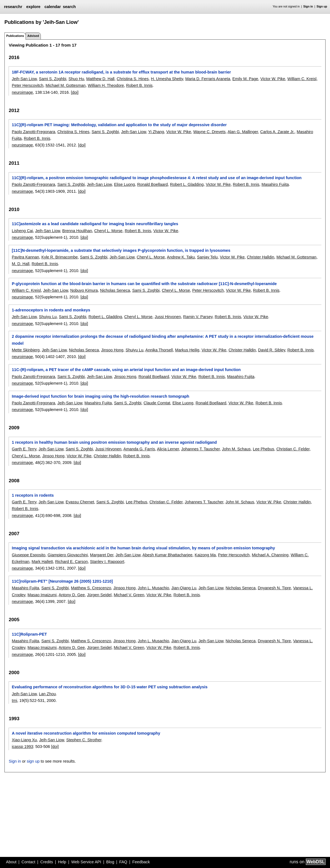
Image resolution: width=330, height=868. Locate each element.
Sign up (322, 7)
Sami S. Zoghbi (52, 79)
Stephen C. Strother (84, 740)
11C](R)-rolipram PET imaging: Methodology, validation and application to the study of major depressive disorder (119, 125)
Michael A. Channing (270, 555)
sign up (33, 761)
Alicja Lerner (168, 449)
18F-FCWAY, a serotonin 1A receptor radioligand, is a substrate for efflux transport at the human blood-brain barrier (121, 72)
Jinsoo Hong (112, 350)
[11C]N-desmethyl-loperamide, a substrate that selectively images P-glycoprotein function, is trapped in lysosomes (121, 250)
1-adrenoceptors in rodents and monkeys (51, 310)
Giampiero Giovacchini (68, 555)
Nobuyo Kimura (84, 290)
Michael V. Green (129, 595)
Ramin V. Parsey (198, 317)
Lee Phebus (263, 449)
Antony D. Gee (72, 595)
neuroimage (22, 92)
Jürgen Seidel (99, 595)
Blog (110, 862)
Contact (28, 862)
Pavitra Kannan (25, 257)
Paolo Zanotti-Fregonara (33, 132)
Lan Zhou (47, 694)
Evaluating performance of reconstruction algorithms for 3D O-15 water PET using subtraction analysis (110, 687)
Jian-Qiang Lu (184, 588)
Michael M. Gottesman (66, 85)
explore (33, 7)
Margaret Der (102, 555)
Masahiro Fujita (275, 184)
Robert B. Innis (139, 85)
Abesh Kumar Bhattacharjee (167, 555)
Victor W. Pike (273, 79)
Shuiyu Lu (48, 317)
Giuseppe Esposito (28, 555)
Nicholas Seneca (115, 290)
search (69, 7)
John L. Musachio (153, 588)
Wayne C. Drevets (209, 132)
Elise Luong (124, 184)
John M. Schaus (236, 449)
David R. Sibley (272, 350)
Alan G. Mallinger (243, 132)
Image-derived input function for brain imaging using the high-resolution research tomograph (100, 396)
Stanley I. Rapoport (107, 562)
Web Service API (86, 862)
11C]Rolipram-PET (29, 634)
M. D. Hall (20, 264)
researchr (13, 7)
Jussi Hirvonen (168, 317)
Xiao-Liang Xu (24, 740)
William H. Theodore (106, 85)
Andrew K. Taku (181, 257)
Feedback (141, 862)
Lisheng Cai (22, 231)
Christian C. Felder (293, 449)
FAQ (123, 862)
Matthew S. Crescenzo (91, 588)
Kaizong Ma (205, 555)
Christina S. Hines (133, 79)
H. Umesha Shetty (167, 79)
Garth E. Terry (24, 449)
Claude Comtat (157, 403)
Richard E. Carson (71, 562)
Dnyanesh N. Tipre (274, 588)
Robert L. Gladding (187, 184)
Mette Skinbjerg (26, 350)
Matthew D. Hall (100, 79)
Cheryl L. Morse (108, 231)
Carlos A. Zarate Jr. (277, 132)
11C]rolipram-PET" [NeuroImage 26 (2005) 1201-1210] (62, 581)
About (11, 862)
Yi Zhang (156, 132)
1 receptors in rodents (33, 495)
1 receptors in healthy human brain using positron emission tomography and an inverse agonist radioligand (114, 442)
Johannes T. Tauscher (200, 449)
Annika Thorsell (159, 350)
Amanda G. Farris (139, 449)
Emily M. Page (245, 79)
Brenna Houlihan (77, 231)
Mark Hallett (42, 562)
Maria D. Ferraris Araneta (208, 79)
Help (62, 862)
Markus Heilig (187, 350)
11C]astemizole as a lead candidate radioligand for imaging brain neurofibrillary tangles (95, 224)
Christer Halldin (261, 257)
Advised (33, 36)
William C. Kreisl (302, 79)
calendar (53, 7)
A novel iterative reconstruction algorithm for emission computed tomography (86, 733)
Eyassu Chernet (80, 502)
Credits (47, 862)
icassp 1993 (22, 747)
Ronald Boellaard (152, 184)
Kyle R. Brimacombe (60, 257)
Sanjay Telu (207, 257)
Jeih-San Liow (24, 79)
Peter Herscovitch (27, 85)
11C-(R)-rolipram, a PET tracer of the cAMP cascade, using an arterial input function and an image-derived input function (126, 370)
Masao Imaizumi (42, 595)
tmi (14, 701)
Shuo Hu (76, 79)
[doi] (75, 92)
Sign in (308, 7)
